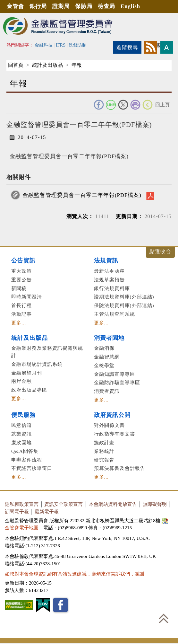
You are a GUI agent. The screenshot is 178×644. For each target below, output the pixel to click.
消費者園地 (109, 338)
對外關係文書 (109, 425)
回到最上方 (164, 618)
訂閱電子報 (17, 512)
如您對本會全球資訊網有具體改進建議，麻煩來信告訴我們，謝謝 (75, 574)
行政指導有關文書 (114, 434)
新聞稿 (19, 288)
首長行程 (21, 305)
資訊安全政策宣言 (64, 504)
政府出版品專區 (29, 390)
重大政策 (21, 271)
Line (111, 105)
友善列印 (135, 105)
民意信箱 (21, 425)
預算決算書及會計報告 (120, 468)
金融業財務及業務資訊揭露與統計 (47, 352)
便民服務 (23, 415)
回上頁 (162, 105)
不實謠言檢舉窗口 (32, 468)
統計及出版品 (47, 65)
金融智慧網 (107, 357)
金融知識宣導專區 (114, 374)
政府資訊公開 (112, 415)
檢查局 (106, 6)
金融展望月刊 (27, 373)
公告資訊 (23, 260)
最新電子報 (47, 512)
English (130, 6)
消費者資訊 (107, 391)
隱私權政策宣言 (22, 504)
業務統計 (104, 451)
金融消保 (104, 348)
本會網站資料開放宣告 (113, 504)
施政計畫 (104, 442)
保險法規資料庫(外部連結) (124, 305)
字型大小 (167, 47)
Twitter (123, 105)
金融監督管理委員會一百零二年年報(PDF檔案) (82, 195)
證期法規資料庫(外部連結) (124, 297)
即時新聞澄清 (27, 297)
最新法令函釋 (109, 271)
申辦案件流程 (27, 460)
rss (151, 47)
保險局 (84, 6)
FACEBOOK (99, 105)
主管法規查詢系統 (114, 314)
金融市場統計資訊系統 (37, 364)
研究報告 (104, 460)
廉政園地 (21, 442)
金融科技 (44, 45)
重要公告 (21, 280)
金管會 (15, 6)
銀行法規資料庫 (112, 288)
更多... (19, 323)
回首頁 (16, 65)
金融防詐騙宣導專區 (117, 382)
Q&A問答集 (25, 451)
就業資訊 (21, 434)
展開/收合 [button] (160, 252)
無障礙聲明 (155, 504)
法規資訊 (106, 260)
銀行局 (38, 6)
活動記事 (21, 314)
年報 (77, 65)
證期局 (61, 6)
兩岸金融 (21, 381)
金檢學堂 (104, 365)
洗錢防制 (78, 45)
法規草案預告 (109, 280)
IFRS (61, 45)
